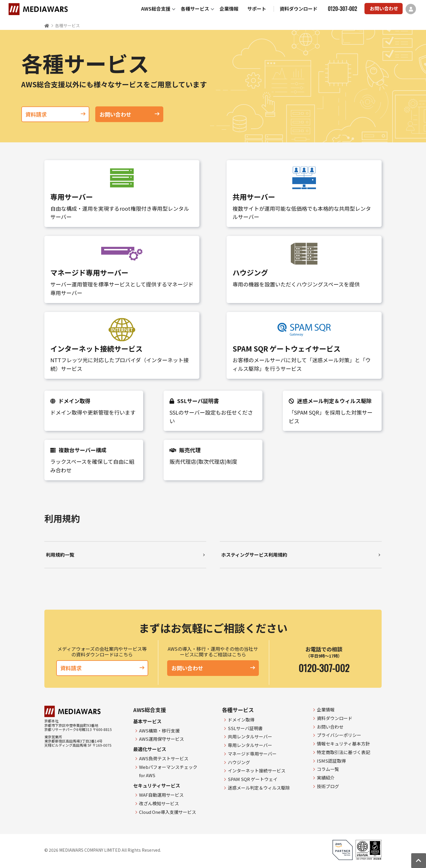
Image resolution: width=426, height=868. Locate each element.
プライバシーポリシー (339, 735)
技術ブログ (328, 786)
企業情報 (229, 9)
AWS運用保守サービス (162, 739)
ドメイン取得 (241, 720)
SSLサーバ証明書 (245, 728)
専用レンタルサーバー (250, 745)
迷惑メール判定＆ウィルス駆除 (259, 788)
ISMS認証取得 (331, 761)
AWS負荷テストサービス (164, 758)
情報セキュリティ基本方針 (343, 744)
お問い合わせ (384, 8)
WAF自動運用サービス (161, 795)
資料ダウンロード (298, 9)
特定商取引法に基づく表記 (343, 752)
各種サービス (195, 9)
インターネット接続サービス (257, 770)
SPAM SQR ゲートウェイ (253, 779)
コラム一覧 (328, 769)
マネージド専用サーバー (252, 754)
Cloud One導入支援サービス (168, 812)
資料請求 (55, 114)
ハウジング (239, 762)
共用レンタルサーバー (250, 736)
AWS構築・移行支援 (159, 731)
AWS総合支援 (156, 9)
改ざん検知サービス (159, 803)
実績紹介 (326, 778)
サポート (257, 9)
